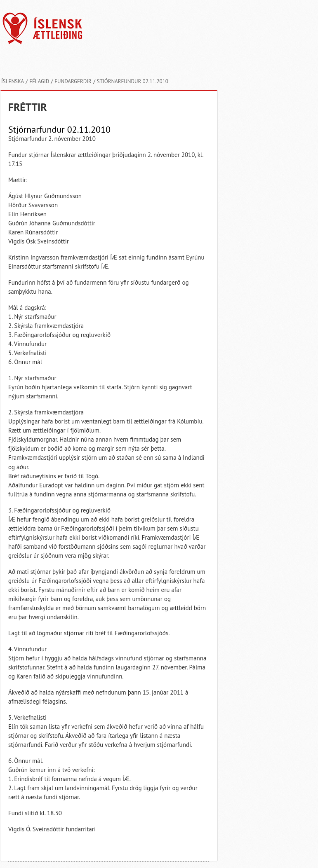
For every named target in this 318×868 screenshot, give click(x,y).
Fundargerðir (73, 81)
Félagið (39, 81)
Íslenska (13, 81)
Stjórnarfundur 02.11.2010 (133, 81)
